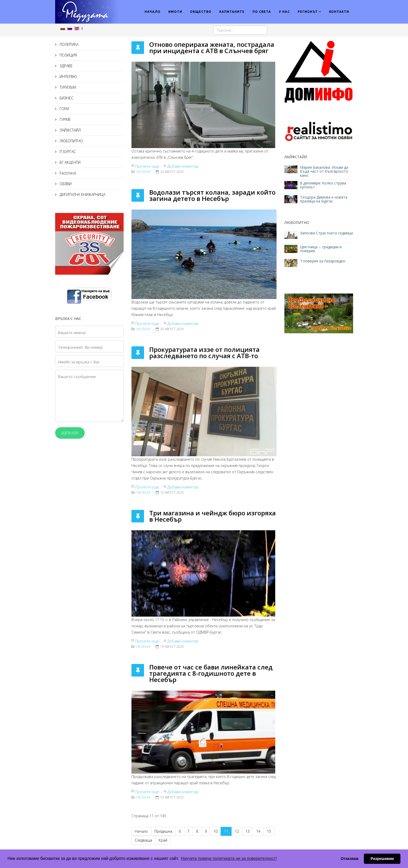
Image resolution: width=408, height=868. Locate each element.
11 (226, 831)
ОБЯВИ (65, 184)
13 (248, 831)
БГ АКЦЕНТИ (70, 162)
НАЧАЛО (153, 12)
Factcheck (67, 173)
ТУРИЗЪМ (67, 87)
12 (237, 831)
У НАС (284, 12)
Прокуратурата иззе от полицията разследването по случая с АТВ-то (204, 353)
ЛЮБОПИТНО (71, 141)
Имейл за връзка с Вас (79, 362)
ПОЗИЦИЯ (68, 55)
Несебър (143, 172)
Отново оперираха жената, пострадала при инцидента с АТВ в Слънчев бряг (212, 47)
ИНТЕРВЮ (68, 77)
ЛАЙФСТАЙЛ (70, 130)
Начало (141, 831)
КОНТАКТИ (339, 12)
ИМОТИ (175, 12)
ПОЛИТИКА (68, 44)
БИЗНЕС (66, 98)
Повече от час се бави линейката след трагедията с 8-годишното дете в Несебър (211, 673)
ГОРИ (64, 109)
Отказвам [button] (349, 859)
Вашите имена (72, 332)
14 (258, 831)
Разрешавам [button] (382, 859)
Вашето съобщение (77, 376)
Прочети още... (148, 166)
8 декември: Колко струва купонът (323, 185)
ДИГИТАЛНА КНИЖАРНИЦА (82, 195)
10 (215, 831)
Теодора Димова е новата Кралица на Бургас (324, 199)
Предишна (163, 831)
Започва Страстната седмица (326, 233)
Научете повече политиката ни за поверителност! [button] (229, 858)
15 (269, 831)
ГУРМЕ (65, 119)
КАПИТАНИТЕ (232, 12)
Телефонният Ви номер (80, 347)
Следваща (143, 840)
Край (163, 840)
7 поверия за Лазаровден (323, 261)
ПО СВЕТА (262, 12)
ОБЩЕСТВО (201, 12)
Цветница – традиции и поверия (321, 249)
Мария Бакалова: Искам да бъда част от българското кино (324, 171)
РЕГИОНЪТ (308, 12)
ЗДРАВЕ (66, 66)
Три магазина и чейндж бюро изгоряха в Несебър (212, 516)
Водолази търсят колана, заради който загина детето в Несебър (212, 195)
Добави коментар (183, 166)
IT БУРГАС (67, 152)
